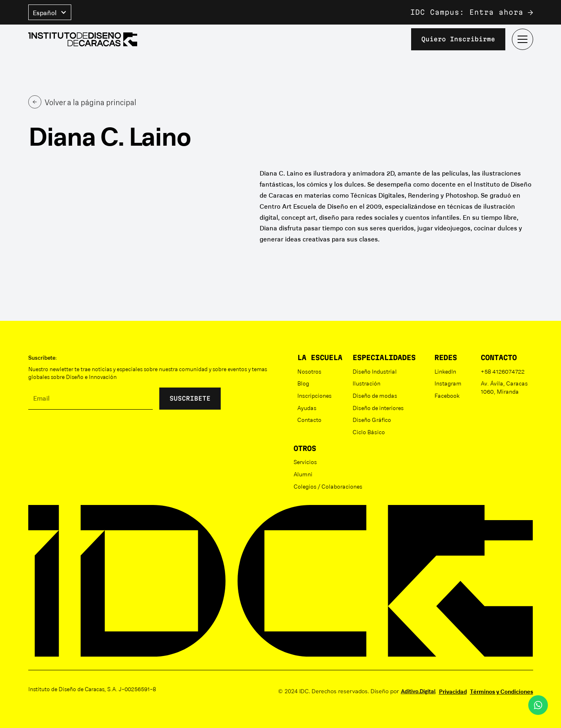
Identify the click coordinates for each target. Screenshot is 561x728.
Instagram (448, 383)
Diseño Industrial (375, 371)
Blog (303, 383)
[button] (50, 12)
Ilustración (366, 383)
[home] (83, 39)
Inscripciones (314, 395)
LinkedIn (445, 371)
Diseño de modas (375, 395)
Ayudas (307, 408)
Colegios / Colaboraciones (328, 486)
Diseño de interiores (378, 408)
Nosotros (309, 371)
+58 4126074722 (503, 371)
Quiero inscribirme (458, 39)
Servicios (305, 462)
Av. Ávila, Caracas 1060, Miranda (504, 387)
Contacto (309, 419)
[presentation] (90, 432)
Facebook (447, 395)
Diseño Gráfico (372, 419)
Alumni (303, 474)
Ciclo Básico (369, 432)
